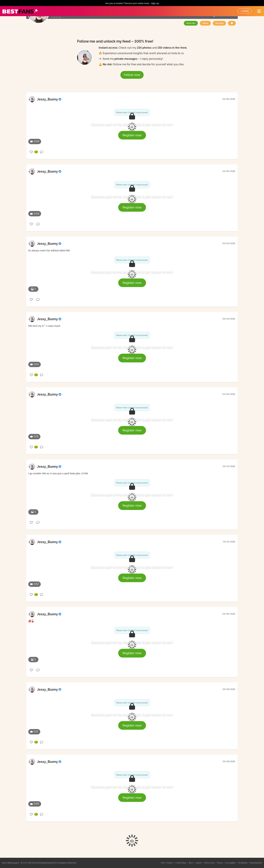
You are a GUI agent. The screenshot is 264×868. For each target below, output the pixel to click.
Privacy (220, 863)
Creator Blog (181, 863)
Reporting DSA (256, 863)
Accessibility (231, 863)
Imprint (199, 863)
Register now (132, 135)
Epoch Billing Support (11, 863)
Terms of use (209, 863)
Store (191, 863)
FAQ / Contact (167, 863)
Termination (243, 863)
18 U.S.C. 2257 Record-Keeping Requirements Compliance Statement (49, 863)
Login (245, 11)
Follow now (132, 75)
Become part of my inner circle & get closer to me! (132, 124)
